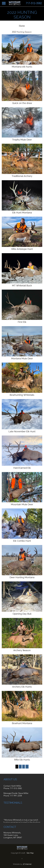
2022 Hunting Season (22, 32)
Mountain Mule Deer (22, 504)
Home (22, 26)
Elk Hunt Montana (22, 213)
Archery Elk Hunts (22, 687)
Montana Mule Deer (22, 358)
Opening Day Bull (22, 614)
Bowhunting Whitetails (22, 395)
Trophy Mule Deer (22, 140)
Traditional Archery (22, 176)
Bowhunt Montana (22, 723)
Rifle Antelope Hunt (22, 249)
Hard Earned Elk (22, 468)
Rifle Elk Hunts (22, 760)
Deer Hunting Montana (22, 577)
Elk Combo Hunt (22, 541)
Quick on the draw (22, 103)
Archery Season (22, 650)
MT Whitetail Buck (22, 286)
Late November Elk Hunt (22, 431)
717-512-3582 (16, 788)
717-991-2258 (16, 796)
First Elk (22, 322)
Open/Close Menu (4, 3)
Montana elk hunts (22, 67)
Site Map (30, 853)
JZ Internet (27, 864)
